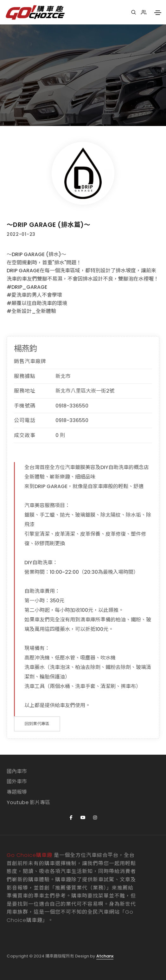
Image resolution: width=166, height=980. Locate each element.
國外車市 (17, 781)
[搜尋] (134, 12)
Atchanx (105, 956)
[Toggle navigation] (158, 13)
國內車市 (17, 771)
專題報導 (17, 792)
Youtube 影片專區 (28, 802)
